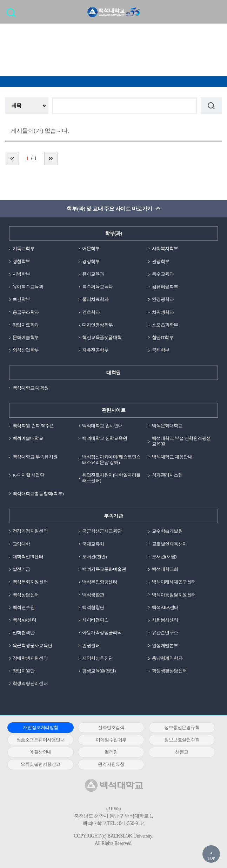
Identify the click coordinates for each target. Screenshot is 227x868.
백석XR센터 (24, 620)
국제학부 (161, 350)
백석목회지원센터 (30, 582)
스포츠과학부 (165, 325)
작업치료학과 (26, 325)
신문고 (182, 752)
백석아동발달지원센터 (174, 595)
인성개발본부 (165, 645)
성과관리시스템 (167, 475)
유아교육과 (93, 274)
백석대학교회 (165, 569)
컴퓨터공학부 (165, 287)
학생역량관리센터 (30, 683)
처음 (12, 159)
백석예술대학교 (28, 438)
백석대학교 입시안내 (102, 426)
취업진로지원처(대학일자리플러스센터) (111, 478)
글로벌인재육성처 (169, 544)
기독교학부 (24, 248)
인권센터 (91, 645)
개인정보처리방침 (41, 727)
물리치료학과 (95, 299)
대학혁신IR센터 (28, 557)
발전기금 (21, 569)
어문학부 (91, 248)
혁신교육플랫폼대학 (102, 337)
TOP (211, 858)
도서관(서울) (164, 557)
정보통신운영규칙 (182, 727)
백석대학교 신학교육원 (105, 438)
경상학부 (91, 261)
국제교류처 (93, 544)
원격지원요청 (111, 764)
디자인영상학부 (98, 325)
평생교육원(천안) (99, 671)
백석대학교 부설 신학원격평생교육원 (181, 441)
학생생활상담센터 (169, 671)
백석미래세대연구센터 (174, 582)
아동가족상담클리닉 (102, 633)
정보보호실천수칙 (182, 740)
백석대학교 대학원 (31, 388)
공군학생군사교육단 (102, 531)
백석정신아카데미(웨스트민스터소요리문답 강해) (111, 460)
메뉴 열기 (216, 12)
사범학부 (21, 274)
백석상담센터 (26, 595)
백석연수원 (24, 607)
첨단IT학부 (163, 337)
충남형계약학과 (167, 658)
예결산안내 (41, 752)
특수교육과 (163, 274)
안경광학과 (163, 299)
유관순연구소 (165, 633)
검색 (13, 15)
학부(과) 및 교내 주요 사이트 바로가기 (109, 209)
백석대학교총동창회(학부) (38, 494)
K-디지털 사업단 (29, 475)
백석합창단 (93, 607)
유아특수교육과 (28, 287)
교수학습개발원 (167, 531)
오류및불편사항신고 (41, 764)
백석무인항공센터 (100, 582)
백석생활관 (93, 595)
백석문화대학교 (167, 426)
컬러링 (111, 752)
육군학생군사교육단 (32, 645)
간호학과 (91, 312)
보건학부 (21, 299)
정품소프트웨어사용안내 (41, 740)
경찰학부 (21, 261)
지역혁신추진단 (98, 658)
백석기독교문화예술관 (104, 569)
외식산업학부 (26, 350)
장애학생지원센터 (30, 658)
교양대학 (21, 544)
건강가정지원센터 (30, 531)
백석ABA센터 (165, 607)
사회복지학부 (165, 248)
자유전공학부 (95, 350)
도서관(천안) (94, 557)
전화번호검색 (111, 727)
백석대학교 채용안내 (172, 457)
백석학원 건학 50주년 (33, 426)
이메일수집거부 (111, 740)
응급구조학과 (26, 312)
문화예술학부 (26, 337)
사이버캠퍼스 (95, 620)
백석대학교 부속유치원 (35, 457)
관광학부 (161, 261)
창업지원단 (24, 671)
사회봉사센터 (165, 620)
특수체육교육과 (98, 287)
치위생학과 (163, 312)
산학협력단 (24, 633)
